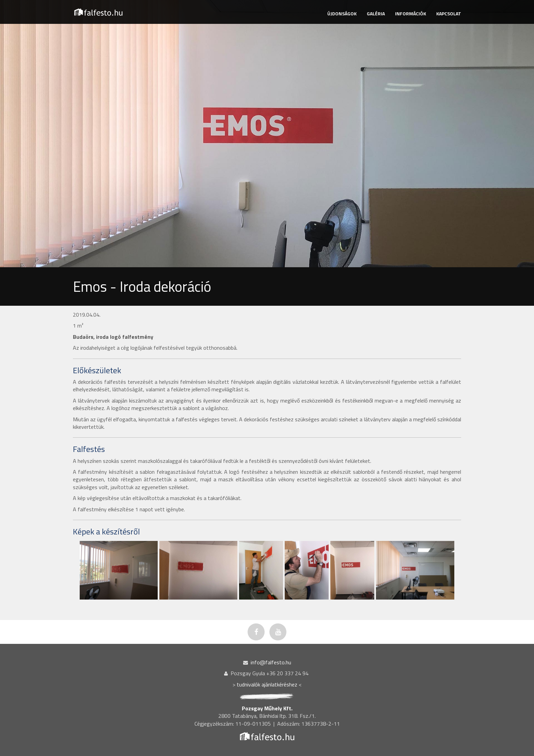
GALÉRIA (376, 13)
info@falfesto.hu (271, 662)
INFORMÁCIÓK (411, 13)
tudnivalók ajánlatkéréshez (267, 684)
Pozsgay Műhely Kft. (267, 708)
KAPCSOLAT (449, 13)
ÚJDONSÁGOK (342, 13)
